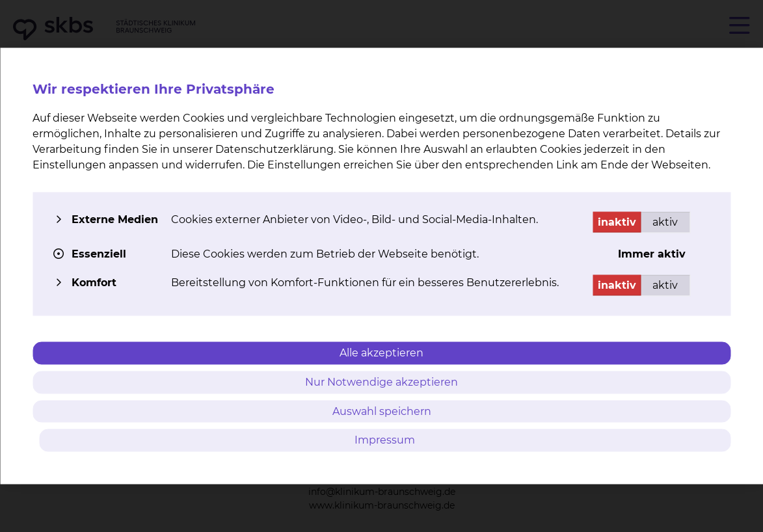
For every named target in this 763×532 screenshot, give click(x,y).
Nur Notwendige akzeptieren (382, 381)
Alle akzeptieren (382, 353)
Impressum (385, 440)
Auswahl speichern (382, 411)
